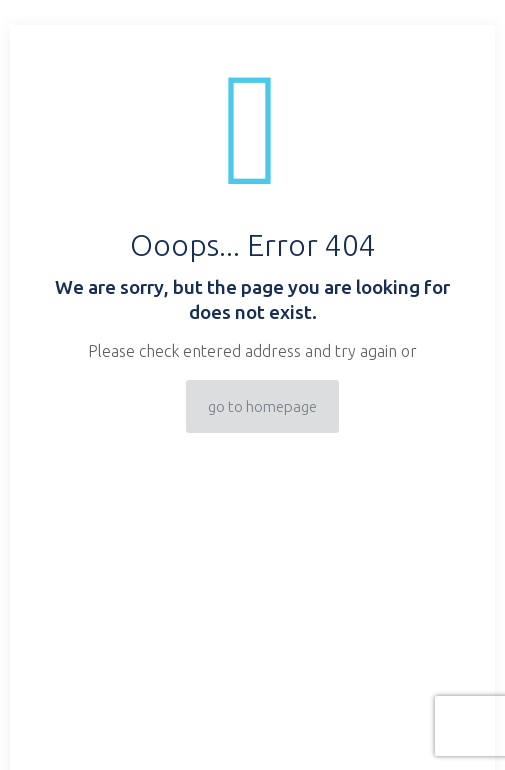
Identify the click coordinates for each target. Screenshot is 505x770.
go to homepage (262, 406)
